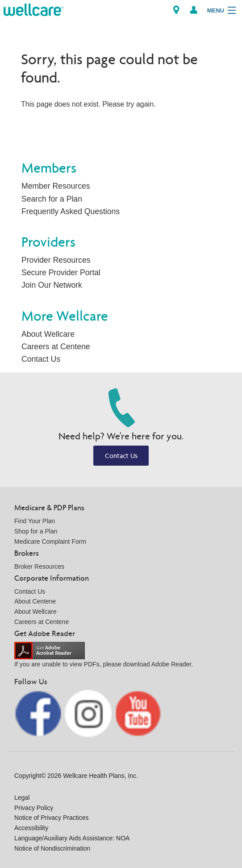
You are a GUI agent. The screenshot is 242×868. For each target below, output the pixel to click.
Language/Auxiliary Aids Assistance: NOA (72, 838)
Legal (22, 798)
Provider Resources (56, 260)
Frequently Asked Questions (71, 211)
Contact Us (41, 359)
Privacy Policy (34, 808)
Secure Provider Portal (61, 273)
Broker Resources (39, 566)
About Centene (35, 601)
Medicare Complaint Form (50, 541)
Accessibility (31, 828)
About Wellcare (48, 334)
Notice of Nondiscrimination (52, 848)
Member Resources (56, 186)
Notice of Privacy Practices (52, 818)
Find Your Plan (35, 521)
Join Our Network (52, 285)
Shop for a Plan (36, 531)
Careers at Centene (56, 347)
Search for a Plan (52, 199)
